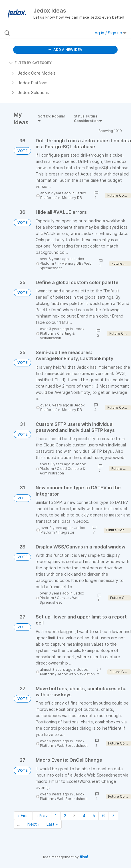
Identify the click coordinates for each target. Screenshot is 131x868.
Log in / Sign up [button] (110, 33)
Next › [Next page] (33, 824)
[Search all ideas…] (40, 33)
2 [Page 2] (65, 816)
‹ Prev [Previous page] (42, 816)
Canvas (63, 598)
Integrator (66, 532)
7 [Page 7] (113, 816)
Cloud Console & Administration (62, 471)
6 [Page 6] (103, 816)
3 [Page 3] (74, 816)
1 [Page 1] (56, 816)
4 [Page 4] (84, 816)
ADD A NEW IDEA (65, 50)
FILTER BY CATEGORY (30, 63)
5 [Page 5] (94, 816)
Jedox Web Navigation (76, 674)
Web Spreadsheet (60, 600)
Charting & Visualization (57, 336)
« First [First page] (23, 816)
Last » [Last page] (52, 824)
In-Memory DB (70, 198)
